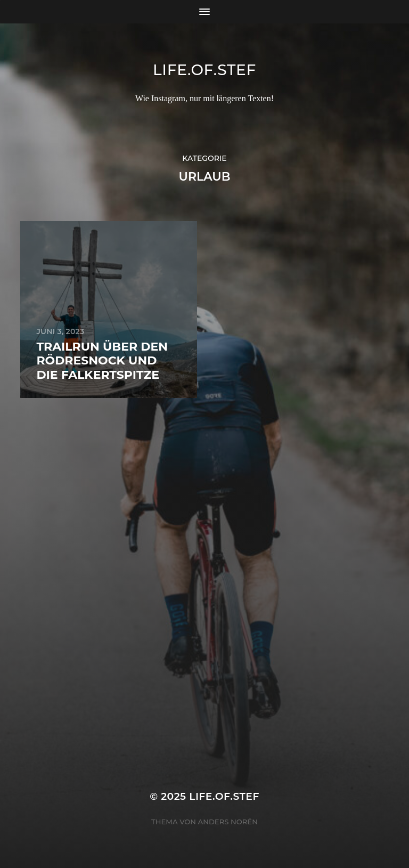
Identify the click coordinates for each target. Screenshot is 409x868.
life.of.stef (204, 70)
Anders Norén (228, 822)
